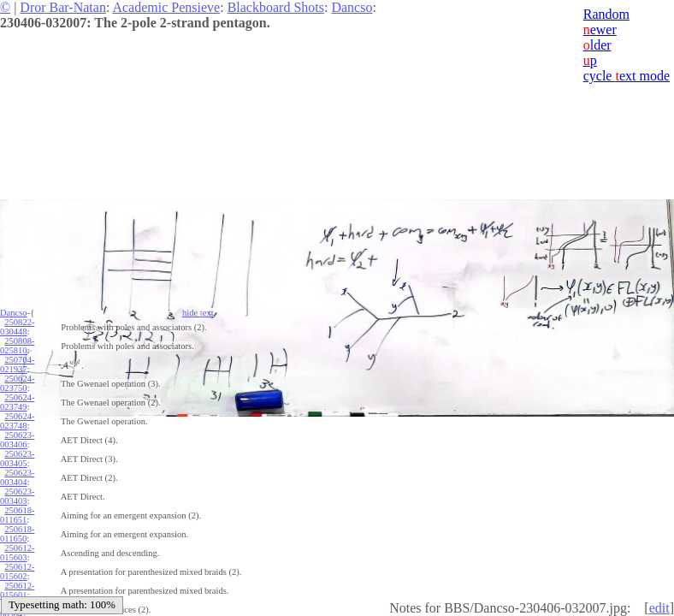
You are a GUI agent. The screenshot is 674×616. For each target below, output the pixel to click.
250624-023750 (17, 383)
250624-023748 (17, 421)
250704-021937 (17, 364)
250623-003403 (17, 496)
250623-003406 (17, 440)
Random (606, 14)
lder (597, 45)
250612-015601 (17, 590)
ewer (600, 30)
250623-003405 (17, 459)
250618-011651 (17, 515)
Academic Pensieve (166, 7)
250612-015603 (17, 553)
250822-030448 (17, 327)
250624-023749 (17, 402)
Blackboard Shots (276, 7)
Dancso (352, 7)
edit (659, 608)
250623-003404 (17, 477)
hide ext (198, 313)
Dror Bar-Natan (63, 7)
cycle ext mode (627, 76)
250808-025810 (17, 346)
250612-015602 (17, 572)
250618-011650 (17, 534)
